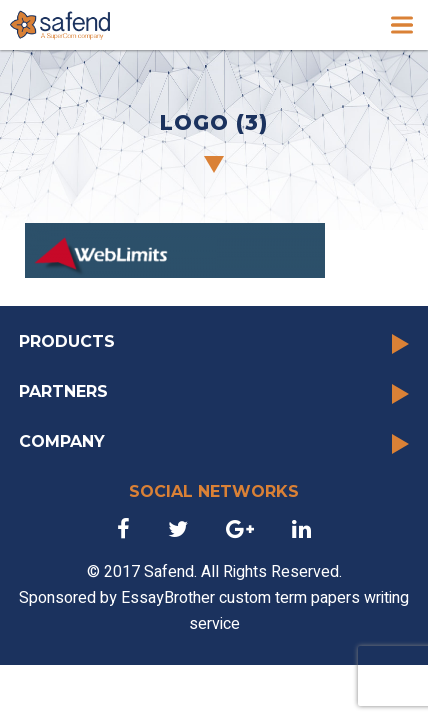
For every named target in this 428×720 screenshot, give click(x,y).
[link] (60, 25)
